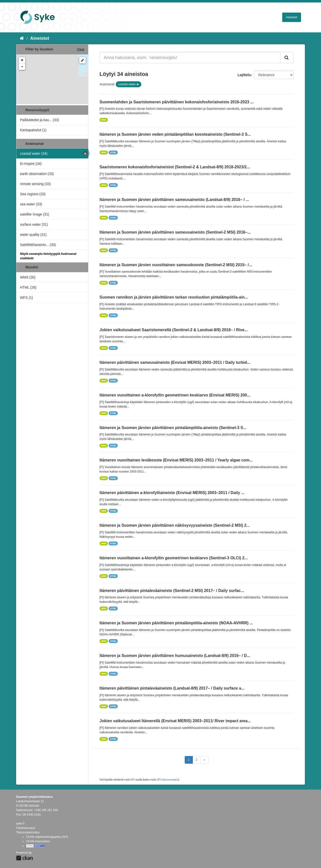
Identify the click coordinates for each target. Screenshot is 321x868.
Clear (81, 49)
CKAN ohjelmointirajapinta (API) (47, 837)
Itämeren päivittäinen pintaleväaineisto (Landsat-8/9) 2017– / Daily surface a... (172, 688)
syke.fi (20, 824)
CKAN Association (38, 841)
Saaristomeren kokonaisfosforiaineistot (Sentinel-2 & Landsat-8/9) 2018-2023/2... (175, 167)
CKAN (24, 858)
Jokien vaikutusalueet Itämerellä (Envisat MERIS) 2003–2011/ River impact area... (175, 721)
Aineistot (292, 17)
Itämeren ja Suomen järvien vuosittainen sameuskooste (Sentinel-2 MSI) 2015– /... (176, 265)
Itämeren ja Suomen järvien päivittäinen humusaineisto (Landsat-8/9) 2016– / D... (175, 656)
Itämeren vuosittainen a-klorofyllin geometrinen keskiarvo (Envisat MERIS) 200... (175, 395)
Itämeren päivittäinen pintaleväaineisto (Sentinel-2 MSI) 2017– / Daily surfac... (172, 591)
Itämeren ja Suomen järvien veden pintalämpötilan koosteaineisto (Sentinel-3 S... (175, 134)
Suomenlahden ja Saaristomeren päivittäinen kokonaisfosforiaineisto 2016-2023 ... (177, 102)
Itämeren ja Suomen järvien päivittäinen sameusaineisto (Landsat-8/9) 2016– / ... (174, 200)
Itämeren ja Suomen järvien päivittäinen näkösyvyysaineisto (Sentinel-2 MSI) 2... (175, 525)
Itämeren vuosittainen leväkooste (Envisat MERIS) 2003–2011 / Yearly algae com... (176, 460)
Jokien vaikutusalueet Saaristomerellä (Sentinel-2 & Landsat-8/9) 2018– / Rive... (174, 330)
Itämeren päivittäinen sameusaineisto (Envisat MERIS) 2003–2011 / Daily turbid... (175, 362)
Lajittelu (244, 75)
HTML (113, 152)
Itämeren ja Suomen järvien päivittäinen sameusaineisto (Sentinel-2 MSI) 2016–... (175, 232)
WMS (104, 120)
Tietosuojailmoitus (28, 832)
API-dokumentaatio (168, 780)
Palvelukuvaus (26, 828)
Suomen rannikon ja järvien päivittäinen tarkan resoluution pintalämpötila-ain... (174, 297)
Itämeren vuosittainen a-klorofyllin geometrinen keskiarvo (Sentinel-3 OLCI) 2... (174, 558)
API (133, 780)
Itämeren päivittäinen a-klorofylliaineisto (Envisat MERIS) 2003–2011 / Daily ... (172, 493)
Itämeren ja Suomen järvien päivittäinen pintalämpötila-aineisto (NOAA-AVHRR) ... (176, 623)
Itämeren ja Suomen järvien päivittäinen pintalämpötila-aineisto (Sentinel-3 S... (173, 428)
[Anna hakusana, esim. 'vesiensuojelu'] (190, 58)
